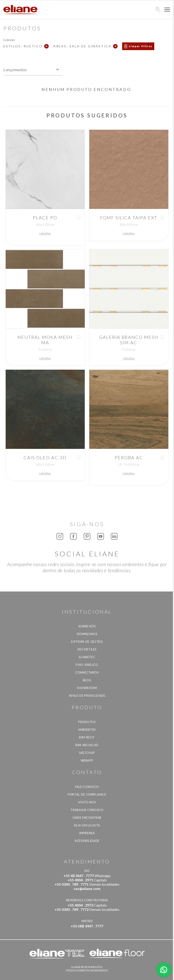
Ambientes (87, 730)
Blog (87, 680)
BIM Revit (87, 737)
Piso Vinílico (87, 665)
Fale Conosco (87, 787)
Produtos (87, 722)
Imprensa (87, 833)
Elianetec (87, 657)
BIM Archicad (87, 745)
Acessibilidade (87, 841)
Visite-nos (87, 802)
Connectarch (87, 672)
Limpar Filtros (141, 46)
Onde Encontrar (87, 818)
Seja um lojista (87, 825)
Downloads (87, 634)
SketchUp (87, 753)
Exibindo (9, 40)
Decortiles (87, 649)
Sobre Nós (87, 626)
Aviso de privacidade (87, 696)
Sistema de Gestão (87, 642)
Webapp (87, 760)
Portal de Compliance (87, 794)
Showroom (87, 688)
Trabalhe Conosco (87, 810)
